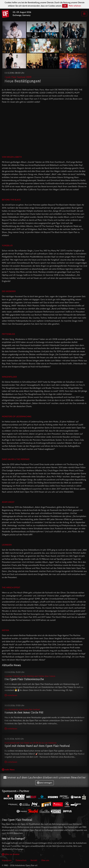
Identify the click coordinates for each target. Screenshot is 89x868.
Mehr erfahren (75, 6)
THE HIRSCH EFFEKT (11, 588)
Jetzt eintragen (45, 783)
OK (65, 6)
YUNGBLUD (7, 246)
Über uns (45, 860)
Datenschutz (21, 860)
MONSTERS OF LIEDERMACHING (17, 417)
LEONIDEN (7, 545)
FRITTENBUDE (8, 334)
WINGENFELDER (9, 377)
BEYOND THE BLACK (11, 200)
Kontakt (34, 860)
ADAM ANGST (8, 502)
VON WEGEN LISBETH (12, 157)
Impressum (7, 860)
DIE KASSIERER (9, 291)
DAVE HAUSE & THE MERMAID (16, 459)
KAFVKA (5, 630)
